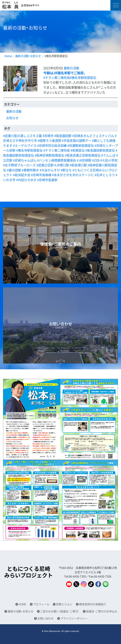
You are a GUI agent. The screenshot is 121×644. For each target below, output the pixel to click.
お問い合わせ (45, 618)
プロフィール (41, 604)
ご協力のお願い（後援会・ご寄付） (60, 611)
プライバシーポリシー (74, 618)
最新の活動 (71, 68)
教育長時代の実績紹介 (93, 604)
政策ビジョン (64, 604)
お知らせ (12, 118)
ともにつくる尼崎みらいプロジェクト (29, 572)
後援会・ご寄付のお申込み (102, 611)
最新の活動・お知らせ (28, 56)
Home (8, 56)
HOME (22, 604)
